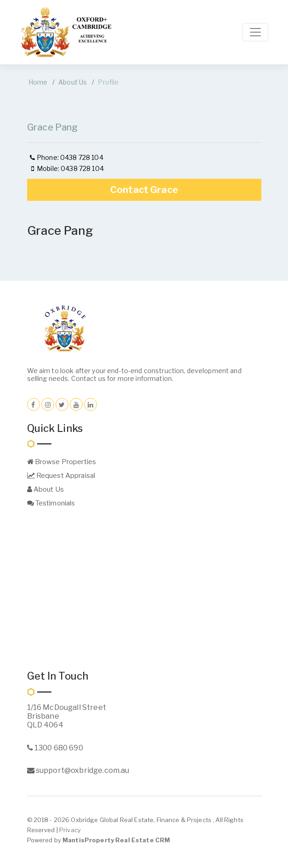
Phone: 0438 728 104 (66, 157)
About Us (73, 82)
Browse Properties (62, 462)
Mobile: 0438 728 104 (66, 168)
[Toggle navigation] (255, 32)
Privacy (70, 830)
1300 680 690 (55, 748)
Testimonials (51, 503)
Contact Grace (144, 190)
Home (38, 82)
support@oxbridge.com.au (78, 770)
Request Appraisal (61, 476)
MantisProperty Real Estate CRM (116, 840)
